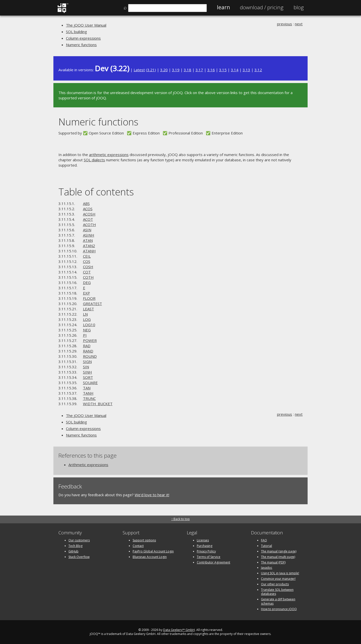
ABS (86, 203)
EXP (86, 293)
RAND (88, 351)
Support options (144, 540)
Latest (139, 70)
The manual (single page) (279, 551)
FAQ (264, 540)
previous (285, 24)
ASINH (89, 235)
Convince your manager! (278, 579)
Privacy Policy (206, 551)
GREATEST (93, 304)
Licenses (203, 540)
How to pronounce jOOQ (279, 609)
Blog (299, 7)
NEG (87, 330)
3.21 (151, 70)
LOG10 (89, 325)
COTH (88, 277)
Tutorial (266, 546)
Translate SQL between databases (277, 592)
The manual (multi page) (278, 557)
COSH (88, 267)
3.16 (211, 70)
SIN (86, 367)
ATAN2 (89, 246)
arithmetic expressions (109, 155)
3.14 (235, 70)
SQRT (88, 377)
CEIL (87, 256)
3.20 (164, 70)
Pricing (262, 7)
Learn (223, 7)
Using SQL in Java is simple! (280, 573)
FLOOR (89, 298)
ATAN (88, 240)
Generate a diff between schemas (278, 601)
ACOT (88, 219)
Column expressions (83, 38)
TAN (87, 388)
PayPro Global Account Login (153, 551)
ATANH (89, 251)
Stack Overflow (79, 557)
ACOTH (89, 225)
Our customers (79, 540)
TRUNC (89, 398)
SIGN (87, 362)
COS (87, 261)
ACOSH (89, 214)
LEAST (88, 309)
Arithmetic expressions (88, 465)
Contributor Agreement (213, 562)
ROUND (90, 356)
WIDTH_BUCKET (98, 404)
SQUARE (90, 383)
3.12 (258, 70)
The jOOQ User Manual (86, 25)
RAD (87, 346)
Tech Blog (75, 546)
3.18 (188, 70)
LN (85, 314)
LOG (87, 319)
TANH (88, 393)
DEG (87, 282)
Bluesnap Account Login (150, 557)
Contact (138, 546)
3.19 (176, 70)
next (299, 24)
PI (85, 335)
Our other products (275, 584)
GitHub (73, 551)
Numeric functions (81, 45)
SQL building (76, 32)
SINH (87, 372)
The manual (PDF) (273, 562)
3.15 (223, 70)
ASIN (87, 230)
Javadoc (267, 568)
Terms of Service (209, 557)
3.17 (199, 70)
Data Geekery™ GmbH (179, 630)
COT (87, 272)
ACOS (88, 209)
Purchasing (205, 546)
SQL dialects (94, 160)
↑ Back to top (180, 519)
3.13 (246, 70)
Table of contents (96, 192)
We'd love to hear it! (152, 495)
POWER (90, 340)
